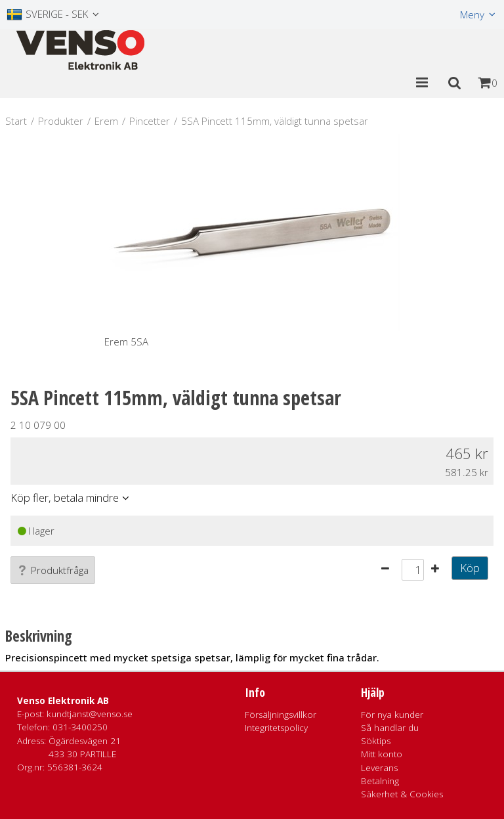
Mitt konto (382, 754)
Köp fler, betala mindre (65, 498)
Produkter (61, 121)
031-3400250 (80, 727)
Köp (470, 568)
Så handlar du (390, 728)
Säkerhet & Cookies (402, 794)
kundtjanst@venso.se (90, 714)
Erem (106, 121)
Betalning (380, 781)
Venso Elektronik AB (63, 701)
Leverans (379, 768)
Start (16, 121)
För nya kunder (392, 715)
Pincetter (150, 121)
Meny (472, 14)
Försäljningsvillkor (281, 715)
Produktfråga (53, 570)
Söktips (376, 741)
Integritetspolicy (276, 728)
